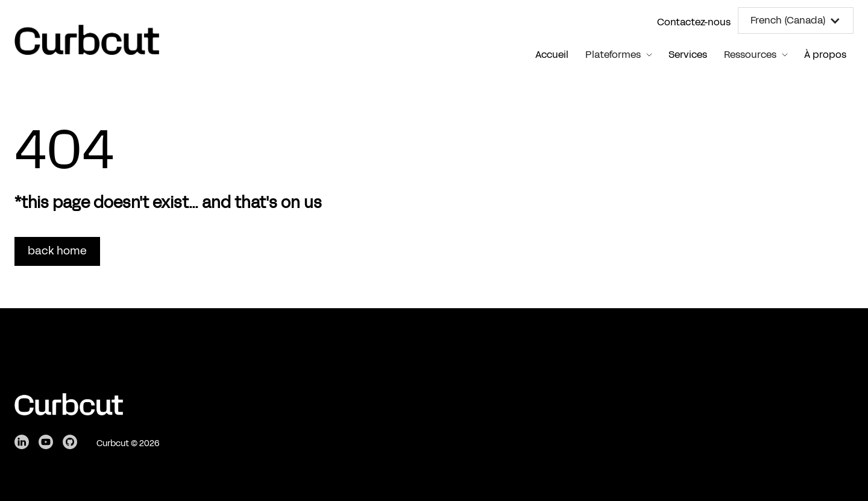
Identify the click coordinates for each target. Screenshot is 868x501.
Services (688, 55)
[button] (796, 20)
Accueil (552, 55)
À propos (825, 55)
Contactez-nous (694, 22)
